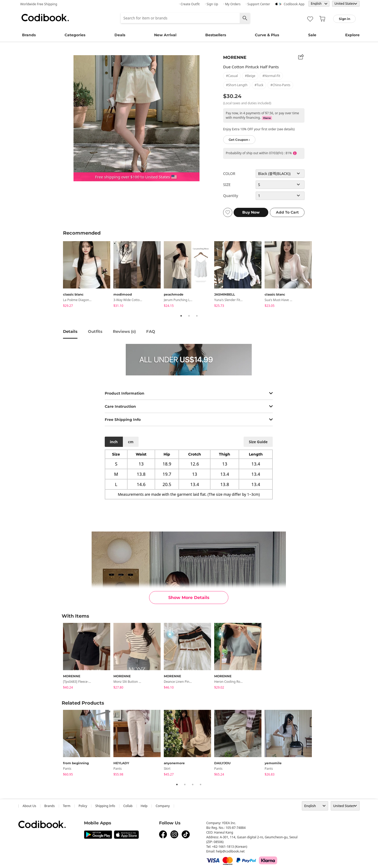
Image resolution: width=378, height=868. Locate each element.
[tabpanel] (88, 275)
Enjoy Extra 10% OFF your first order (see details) (259, 129)
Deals (120, 35)
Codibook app (294, 4)
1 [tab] (181, 316)
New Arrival (165, 35)
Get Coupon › (239, 140)
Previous (59, 275)
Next (319, 275)
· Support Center (258, 4)
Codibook (45, 18)
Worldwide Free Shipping (39, 4)
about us (29, 806)
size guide (258, 442)
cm (131, 442)
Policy (83, 806)
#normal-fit (271, 76)
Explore (352, 35)
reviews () (124, 331)
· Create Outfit (189, 4)
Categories (75, 35)
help (144, 806)
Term (67, 806)
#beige (250, 76)
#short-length (237, 85)
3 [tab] (197, 316)
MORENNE (235, 57)
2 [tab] (189, 316)
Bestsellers (216, 35)
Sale (312, 35)
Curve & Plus (267, 35)
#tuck (259, 85)
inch (114, 442)
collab (128, 806)
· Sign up (212, 4)
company (163, 806)
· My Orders (232, 4)
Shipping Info (105, 806)
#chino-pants (280, 85)
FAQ (151, 331)
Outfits (95, 331)
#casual (232, 76)
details (70, 331)
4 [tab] (201, 784)
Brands (29, 35)
